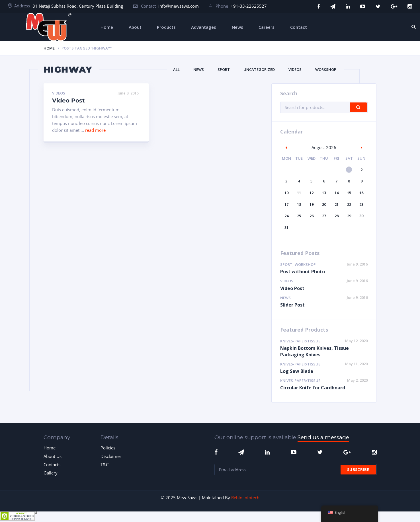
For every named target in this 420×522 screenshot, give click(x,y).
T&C (105, 465)
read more (95, 130)
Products (166, 27)
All (176, 69)
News (237, 27)
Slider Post (292, 305)
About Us (53, 456)
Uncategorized (259, 69)
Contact (299, 27)
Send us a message (323, 437)
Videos (295, 69)
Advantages (204, 27)
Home (107, 27)
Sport (224, 69)
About (135, 27)
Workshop (326, 69)
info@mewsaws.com (179, 6)
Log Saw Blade (297, 371)
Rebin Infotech (245, 498)
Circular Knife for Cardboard (313, 388)
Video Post (68, 100)
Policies (108, 448)
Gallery (51, 473)
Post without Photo (303, 272)
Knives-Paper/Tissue (300, 341)
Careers (267, 27)
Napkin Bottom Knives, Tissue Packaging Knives (315, 351)
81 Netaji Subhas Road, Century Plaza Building (78, 6)
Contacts (52, 465)
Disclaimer (111, 456)
